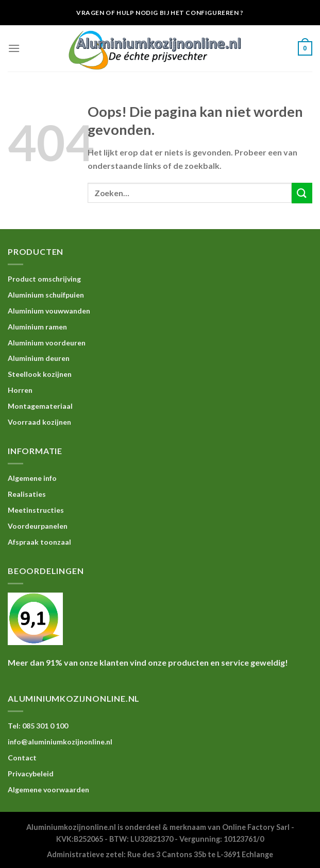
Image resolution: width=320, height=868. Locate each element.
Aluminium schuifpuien (46, 295)
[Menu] (14, 48)
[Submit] (302, 193)
